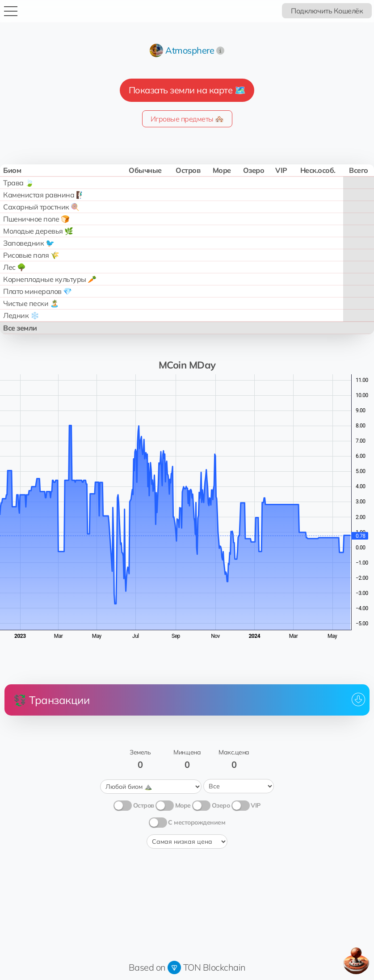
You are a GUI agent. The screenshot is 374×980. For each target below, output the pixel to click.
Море (183, 804)
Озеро (221, 804)
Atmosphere (190, 50)
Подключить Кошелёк (327, 11)
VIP (256, 804)
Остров (144, 804)
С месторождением (197, 821)
